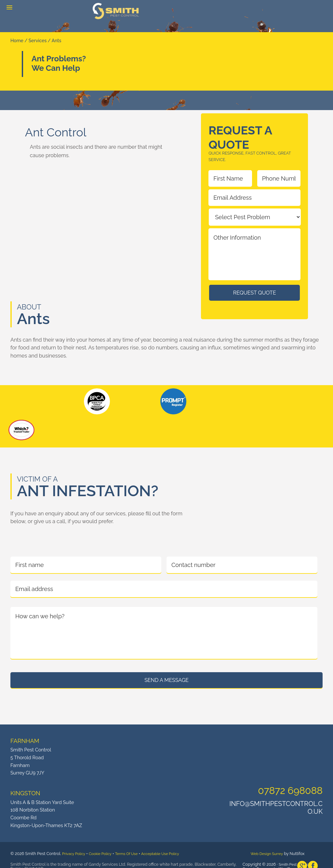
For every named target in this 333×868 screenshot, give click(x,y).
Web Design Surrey (269, 844)
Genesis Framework (261, 859)
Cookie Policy (104, 844)
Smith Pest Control (116, 11)
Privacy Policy (75, 844)
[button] (9, 8)
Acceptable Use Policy (171, 844)
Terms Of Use (133, 844)
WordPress (293, 859)
